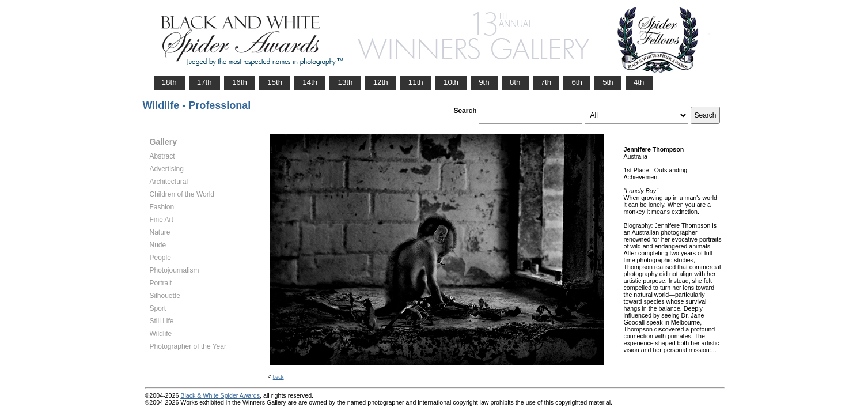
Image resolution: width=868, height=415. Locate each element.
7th (546, 82)
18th (169, 82)
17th (204, 82)
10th (451, 82)
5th (608, 82)
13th (345, 82)
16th (240, 82)
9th (484, 82)
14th (310, 82)
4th (639, 82)
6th (577, 82)
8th (515, 82)
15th (275, 82)
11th (416, 82)
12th (381, 82)
